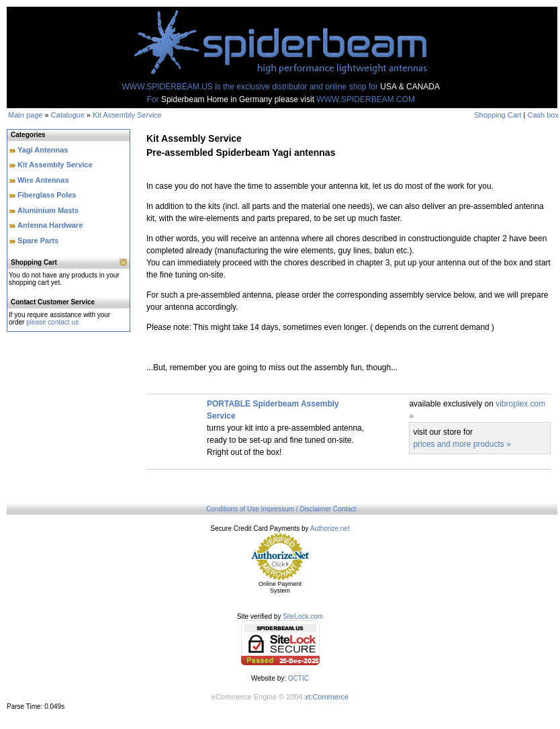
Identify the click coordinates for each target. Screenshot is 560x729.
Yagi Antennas (43, 150)
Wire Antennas (43, 180)
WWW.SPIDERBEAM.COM (366, 99)
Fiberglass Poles (47, 195)
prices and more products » (462, 444)
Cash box (543, 115)
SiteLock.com (303, 616)
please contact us (52, 322)
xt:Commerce (327, 697)
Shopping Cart (498, 115)
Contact (344, 509)
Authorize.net (330, 528)
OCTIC (298, 678)
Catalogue (68, 115)
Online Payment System (280, 587)
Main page (25, 115)
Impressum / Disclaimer (296, 509)
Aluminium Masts (48, 210)
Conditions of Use (233, 509)
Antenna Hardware (50, 225)
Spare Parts (38, 241)
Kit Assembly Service (127, 115)
